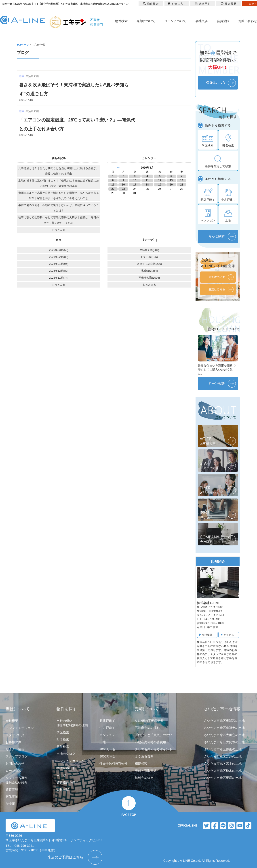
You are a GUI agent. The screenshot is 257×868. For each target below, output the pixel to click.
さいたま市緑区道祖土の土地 (224, 728)
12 (160, 180)
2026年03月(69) (59, 250)
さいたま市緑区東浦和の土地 (224, 721)
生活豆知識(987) (149, 250)
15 (113, 185)
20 (171, 185)
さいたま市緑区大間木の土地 (224, 742)
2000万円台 (108, 749)
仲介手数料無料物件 (114, 764)
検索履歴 (229, 4)
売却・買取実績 (146, 771)
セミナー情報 (15, 749)
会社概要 (202, 21)
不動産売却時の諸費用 (150, 742)
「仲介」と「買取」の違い (154, 735)
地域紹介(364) (149, 271)
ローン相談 (13, 771)
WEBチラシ (65, 775)
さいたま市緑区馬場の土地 (223, 778)
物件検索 (121, 21)
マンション (107, 735)
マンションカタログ (71, 761)
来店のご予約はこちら (65, 857)
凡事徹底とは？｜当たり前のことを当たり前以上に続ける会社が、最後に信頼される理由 (59, 171)
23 (123, 189)
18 (147, 185)
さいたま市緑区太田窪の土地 (224, 735)
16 (123, 185)
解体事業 (12, 797)
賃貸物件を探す (67, 782)
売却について (146, 21)
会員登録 (223, 21)
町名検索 (63, 739)
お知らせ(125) (149, 257)
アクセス (229, 635)
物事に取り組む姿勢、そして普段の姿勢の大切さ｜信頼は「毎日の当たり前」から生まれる (59, 220)
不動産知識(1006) (149, 278)
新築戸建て (107, 721)
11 (147, 180)
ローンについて (175, 21)
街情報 (10, 804)
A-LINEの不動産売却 (149, 721)
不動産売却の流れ (147, 728)
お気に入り (177, 4)
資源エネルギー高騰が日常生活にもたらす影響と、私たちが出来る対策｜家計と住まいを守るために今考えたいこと (59, 196)
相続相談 (141, 764)
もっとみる (59, 230)
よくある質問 (144, 756)
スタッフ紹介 (15, 735)
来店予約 (203, 4)
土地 (103, 742)
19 (160, 185)
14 (182, 180)
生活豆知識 (32, 76)
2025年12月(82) (59, 271)
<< (118, 168)
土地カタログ (66, 754)
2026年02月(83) (59, 257)
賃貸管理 (12, 789)
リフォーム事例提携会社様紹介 (17, 780)
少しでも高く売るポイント (154, 749)
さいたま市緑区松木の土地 (223, 771)
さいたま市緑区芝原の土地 (223, 756)
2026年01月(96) (59, 264)
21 (182, 185)
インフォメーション (20, 728)
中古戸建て (107, 728)
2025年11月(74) (59, 278)
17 (135, 185)
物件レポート (66, 768)
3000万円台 (108, 756)
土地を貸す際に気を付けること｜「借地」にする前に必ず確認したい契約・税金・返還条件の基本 (59, 183)
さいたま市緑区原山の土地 (223, 749)
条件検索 (63, 747)
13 (171, 180)
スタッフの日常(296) (149, 264)
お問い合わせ (248, 21)
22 (113, 189)
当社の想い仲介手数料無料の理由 (72, 723)
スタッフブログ (17, 756)
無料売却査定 (144, 778)
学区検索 (63, 732)
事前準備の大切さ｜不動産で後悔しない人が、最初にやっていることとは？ (59, 208)
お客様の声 (13, 742)
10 (135, 180)
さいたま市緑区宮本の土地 (223, 764)
